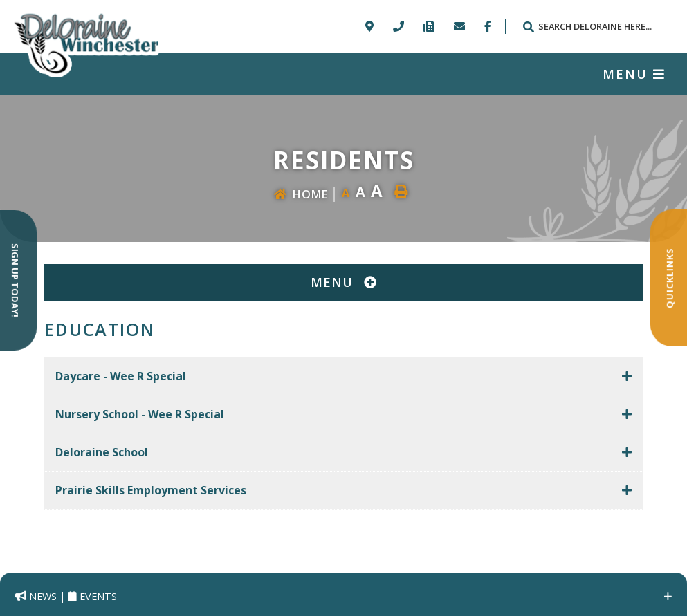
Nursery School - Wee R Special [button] (140, 414)
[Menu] (634, 74)
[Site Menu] (343, 282)
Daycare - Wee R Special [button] (121, 376)
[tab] (343, 376)
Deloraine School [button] (102, 452)
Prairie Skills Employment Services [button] (151, 490)
